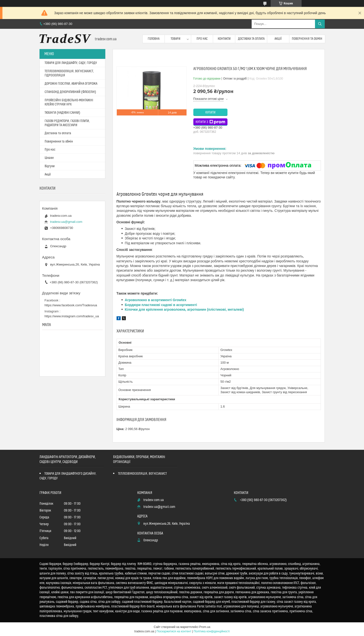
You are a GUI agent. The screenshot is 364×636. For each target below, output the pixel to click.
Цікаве (49, 158)
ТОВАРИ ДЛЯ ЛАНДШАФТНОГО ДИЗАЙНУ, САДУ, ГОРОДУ (68, 476)
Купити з (210, 122)
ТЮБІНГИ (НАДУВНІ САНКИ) (63, 113)
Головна (154, 39)
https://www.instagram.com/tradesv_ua (72, 316)
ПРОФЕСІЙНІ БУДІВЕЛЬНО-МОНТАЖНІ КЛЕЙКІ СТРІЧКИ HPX (69, 102)
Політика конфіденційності (212, 631)
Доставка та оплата (251, 39)
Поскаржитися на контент (174, 631)
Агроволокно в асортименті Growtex (156, 300)
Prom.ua (205, 627)
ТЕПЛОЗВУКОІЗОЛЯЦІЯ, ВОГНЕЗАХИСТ (142, 474)
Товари (176, 39)
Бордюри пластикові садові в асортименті (161, 305)
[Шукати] (320, 24)
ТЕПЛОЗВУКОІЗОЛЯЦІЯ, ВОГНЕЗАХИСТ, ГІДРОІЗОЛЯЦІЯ (69, 73)
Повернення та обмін (307, 39)
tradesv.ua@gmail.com (66, 222)
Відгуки (50, 166)
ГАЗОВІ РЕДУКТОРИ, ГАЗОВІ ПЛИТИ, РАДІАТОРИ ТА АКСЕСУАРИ (67, 123)
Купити (210, 113)
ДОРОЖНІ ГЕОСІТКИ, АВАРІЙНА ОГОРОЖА (71, 84)
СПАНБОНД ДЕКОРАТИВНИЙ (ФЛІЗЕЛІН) (70, 92)
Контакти (224, 39)
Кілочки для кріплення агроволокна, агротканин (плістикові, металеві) (184, 309)
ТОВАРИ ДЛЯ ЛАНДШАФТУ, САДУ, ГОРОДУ (71, 63)
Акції (278, 39)
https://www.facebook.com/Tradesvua (71, 305)
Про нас (202, 39)
